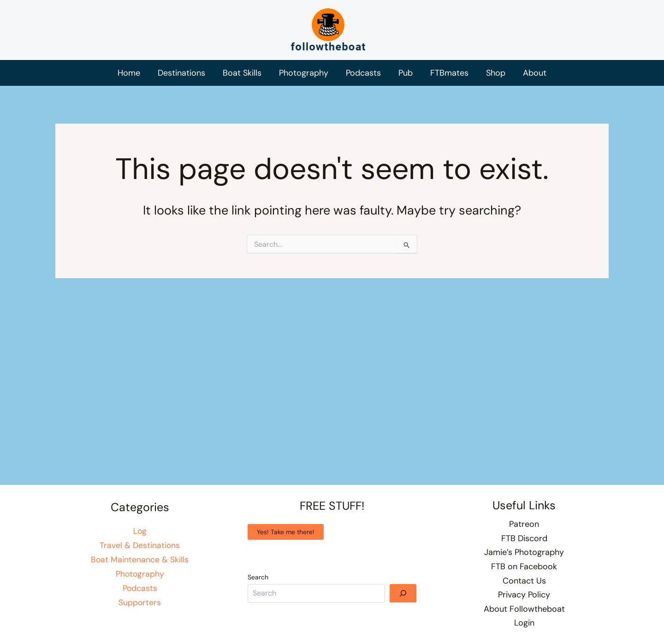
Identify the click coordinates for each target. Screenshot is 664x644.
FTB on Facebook (524, 566)
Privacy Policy (524, 595)
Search (258, 577)
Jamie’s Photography (524, 552)
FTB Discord (524, 538)
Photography (140, 573)
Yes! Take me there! (286, 532)
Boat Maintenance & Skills (140, 559)
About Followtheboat (524, 609)
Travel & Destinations (140, 545)
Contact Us (524, 581)
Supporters (140, 602)
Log (140, 531)
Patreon (524, 524)
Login (524, 623)
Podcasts (140, 588)
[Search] (403, 593)
